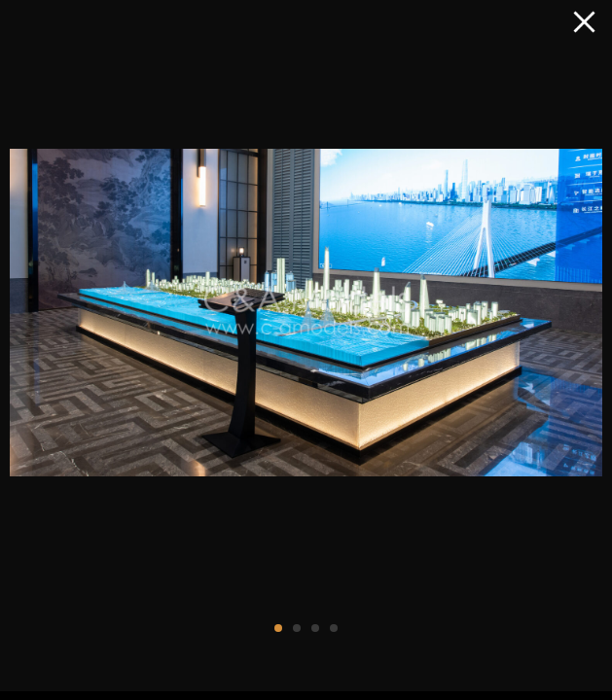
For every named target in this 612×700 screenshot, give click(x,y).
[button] (278, 628)
